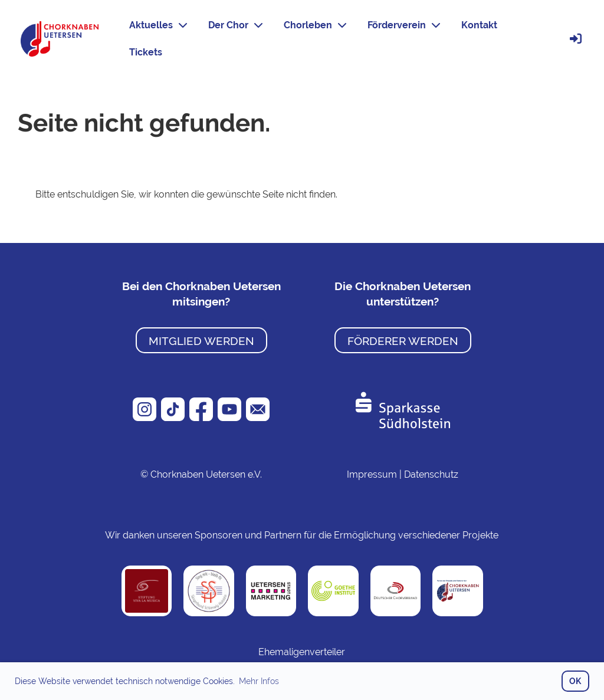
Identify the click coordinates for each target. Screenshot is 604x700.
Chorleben (315, 25)
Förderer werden (403, 341)
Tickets (146, 52)
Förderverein (404, 25)
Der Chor (235, 25)
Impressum (372, 474)
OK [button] (575, 681)
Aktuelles (158, 25)
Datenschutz (431, 474)
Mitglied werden (201, 341)
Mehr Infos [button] (259, 681)
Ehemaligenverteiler (302, 652)
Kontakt (479, 25)
